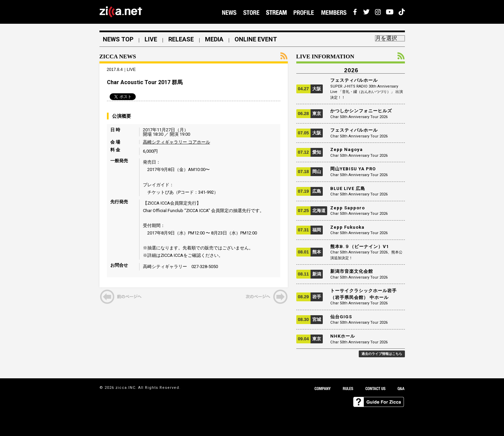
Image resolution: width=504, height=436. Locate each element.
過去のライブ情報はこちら (382, 354)
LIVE (151, 39)
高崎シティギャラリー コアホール (176, 142)
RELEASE (181, 39)
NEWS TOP (118, 39)
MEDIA (214, 39)
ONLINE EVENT (256, 39)
